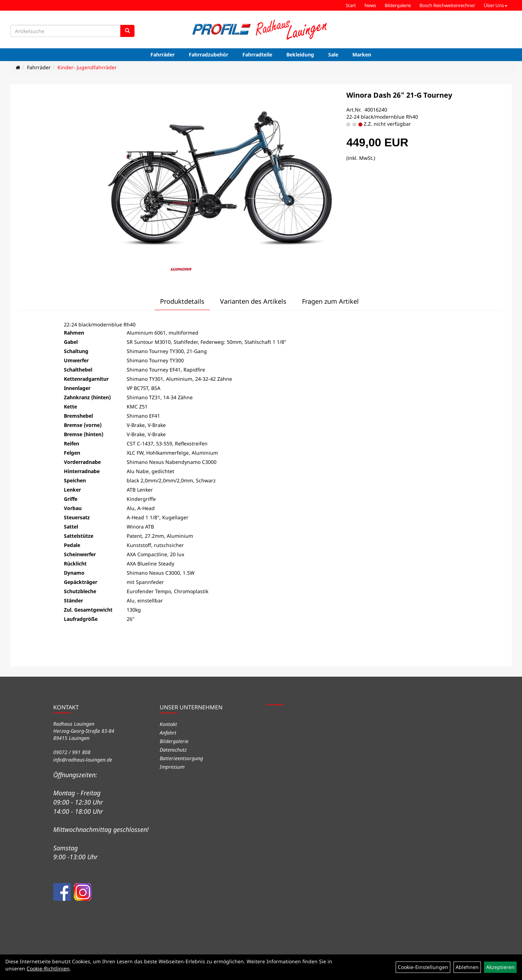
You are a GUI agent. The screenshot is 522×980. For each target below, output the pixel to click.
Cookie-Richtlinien (48, 968)
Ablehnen (467, 967)
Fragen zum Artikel (330, 301)
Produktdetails (182, 301)
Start (351, 5)
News (370, 5)
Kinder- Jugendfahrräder (87, 67)
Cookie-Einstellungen (423, 967)
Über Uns (496, 5)
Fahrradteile (257, 55)
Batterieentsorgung (181, 758)
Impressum (172, 767)
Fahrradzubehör (208, 55)
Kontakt (168, 724)
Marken (362, 55)
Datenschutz (173, 750)
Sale (333, 55)
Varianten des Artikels (253, 301)
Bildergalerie (398, 5)
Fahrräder (163, 55)
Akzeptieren (500, 967)
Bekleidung (300, 55)
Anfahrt (168, 733)
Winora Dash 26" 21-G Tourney (399, 95)
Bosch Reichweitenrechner (447, 5)
